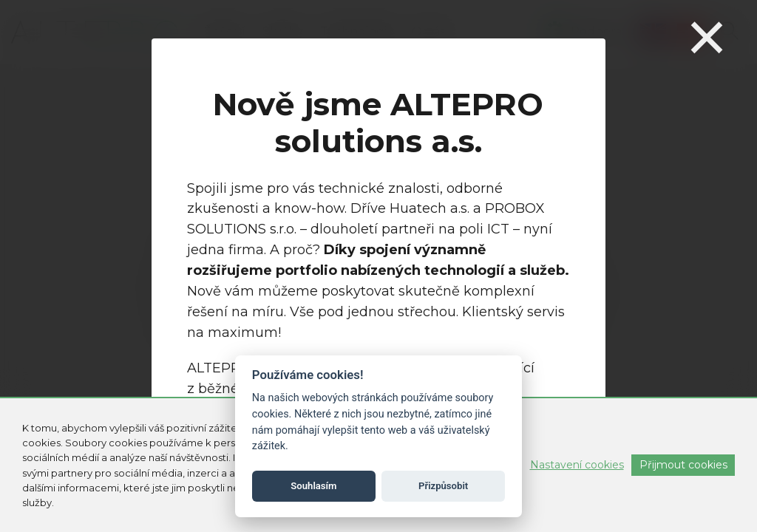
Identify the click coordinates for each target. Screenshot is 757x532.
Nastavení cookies (577, 465)
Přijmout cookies (683, 465)
